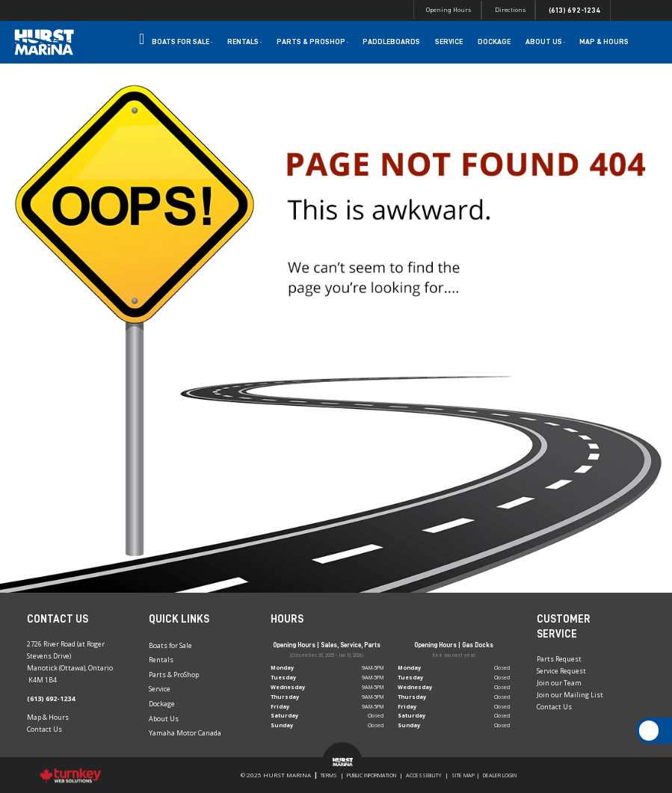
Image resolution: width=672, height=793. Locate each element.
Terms (329, 775)
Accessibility (424, 775)
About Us (164, 719)
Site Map (463, 775)
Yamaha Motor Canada (185, 733)
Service (449, 42)
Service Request (561, 671)
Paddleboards (391, 42)
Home (142, 41)
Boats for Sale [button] (182, 42)
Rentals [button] (244, 42)
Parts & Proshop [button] (312, 42)
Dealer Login (500, 775)
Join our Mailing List (570, 695)
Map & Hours (604, 42)
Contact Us (44, 729)
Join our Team (559, 683)
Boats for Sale (170, 645)
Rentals (161, 660)
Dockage (494, 42)
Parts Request (559, 659)
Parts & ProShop (174, 675)
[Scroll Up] (649, 731)
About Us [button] (545, 42)
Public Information (372, 775)
